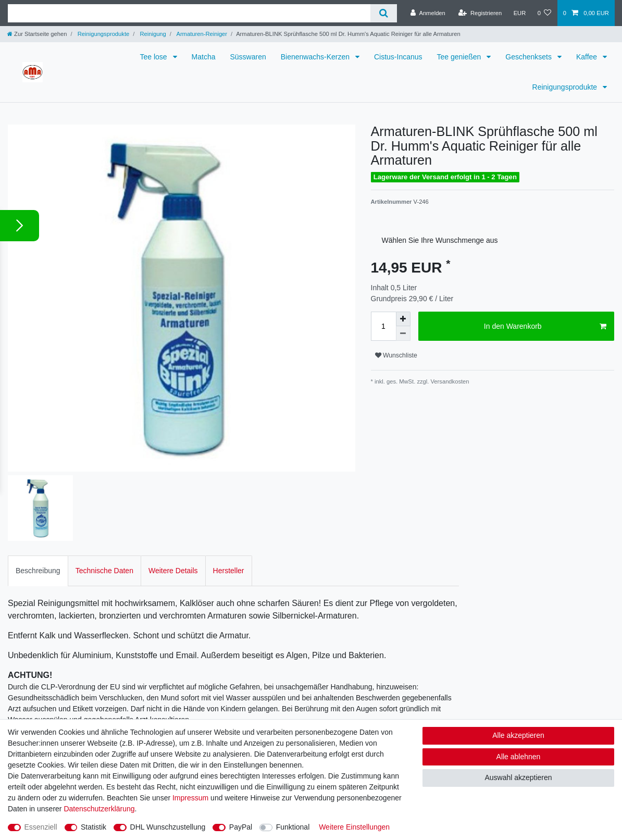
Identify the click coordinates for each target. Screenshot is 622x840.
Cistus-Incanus (398, 57)
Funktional (293, 827)
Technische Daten (104, 561)
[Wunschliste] (544, 13)
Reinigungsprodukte (103, 34)
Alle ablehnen (519, 757)
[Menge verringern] (403, 333)
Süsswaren (248, 57)
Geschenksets (530, 57)
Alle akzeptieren (518, 735)
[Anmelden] (428, 13)
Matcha (204, 57)
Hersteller (229, 561)
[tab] (38, 561)
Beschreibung (38, 561)
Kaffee (588, 57)
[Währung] (519, 13)
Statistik (94, 827)
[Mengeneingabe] (383, 326)
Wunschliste (396, 355)
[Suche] (384, 13)
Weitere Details (173, 561)
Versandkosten (449, 381)
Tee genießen (460, 57)
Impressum (190, 798)
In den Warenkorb (545, 327)
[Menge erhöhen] (403, 319)
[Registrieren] (480, 13)
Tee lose (155, 57)
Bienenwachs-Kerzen (316, 57)
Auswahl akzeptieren (518, 777)
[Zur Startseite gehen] (37, 34)
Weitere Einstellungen (354, 827)
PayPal (241, 827)
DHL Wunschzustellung (168, 827)
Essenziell (41, 827)
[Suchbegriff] (189, 13)
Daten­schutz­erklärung (99, 809)
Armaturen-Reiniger (201, 34)
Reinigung (152, 34)
